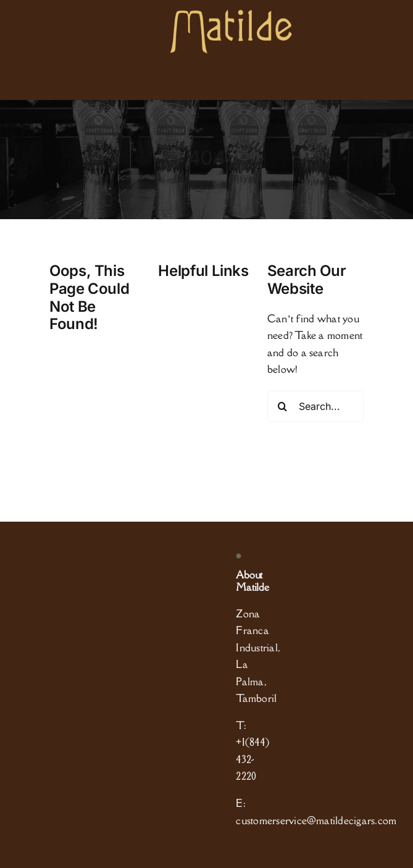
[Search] (283, 406)
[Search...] (315, 406)
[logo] (231, 14)
